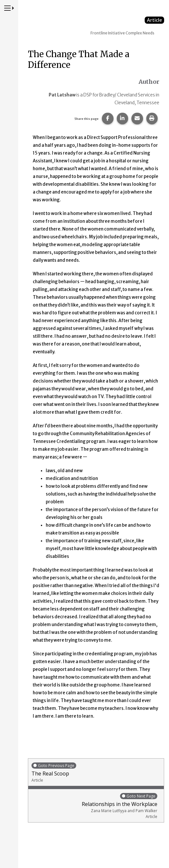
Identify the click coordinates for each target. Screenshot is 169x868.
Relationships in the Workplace (94, 806)
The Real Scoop (96, 772)
